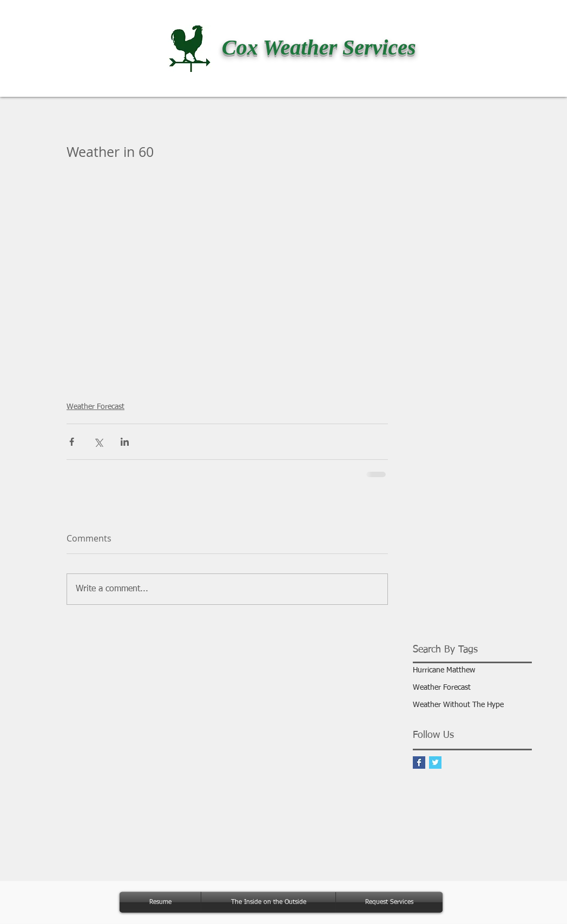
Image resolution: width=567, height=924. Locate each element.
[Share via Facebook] (72, 442)
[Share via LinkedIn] (125, 442)
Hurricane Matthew (444, 670)
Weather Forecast (95, 407)
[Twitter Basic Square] (435, 763)
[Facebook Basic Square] (419, 763)
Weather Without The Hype (458, 705)
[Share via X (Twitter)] (98, 442)
